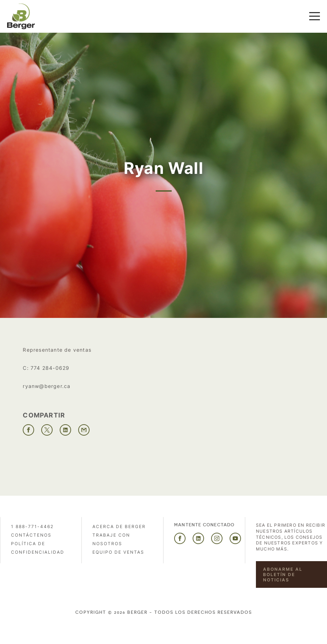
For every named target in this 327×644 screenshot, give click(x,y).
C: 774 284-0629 (46, 368)
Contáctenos (31, 535)
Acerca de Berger (119, 526)
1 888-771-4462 (32, 526)
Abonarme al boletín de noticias (283, 574)
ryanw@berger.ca (47, 386)
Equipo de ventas (118, 552)
